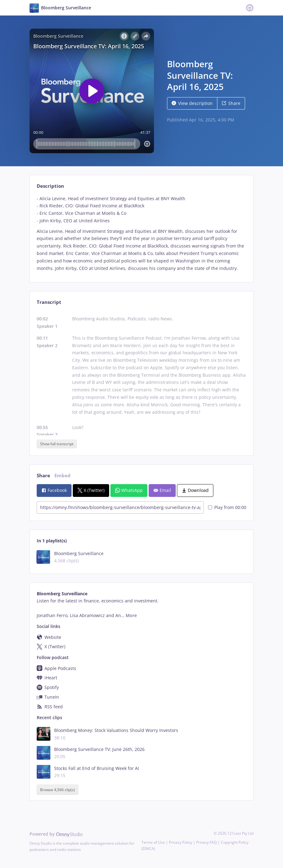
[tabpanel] (141, 234)
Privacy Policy (181, 842)
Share (231, 103)
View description (192, 103)
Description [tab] (50, 186)
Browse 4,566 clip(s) (58, 790)
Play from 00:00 (227, 507)
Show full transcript (57, 444)
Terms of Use (153, 842)
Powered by (56, 834)
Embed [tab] (63, 476)
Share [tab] (43, 476)
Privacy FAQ (206, 842)
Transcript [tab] (49, 302)
